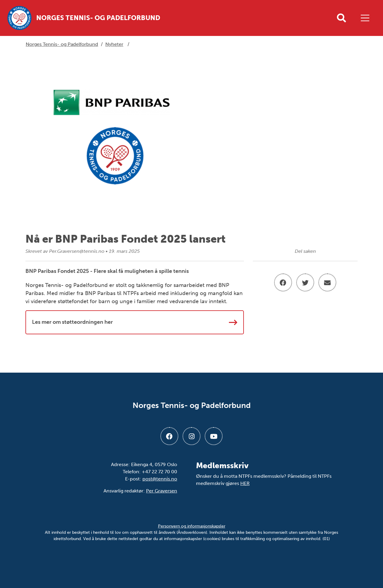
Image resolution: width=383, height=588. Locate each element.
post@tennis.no (160, 479)
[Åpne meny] (367, 18)
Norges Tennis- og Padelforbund (62, 44)
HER (245, 483)
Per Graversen (162, 491)
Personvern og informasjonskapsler (192, 526)
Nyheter (114, 44)
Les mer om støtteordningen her (135, 322)
